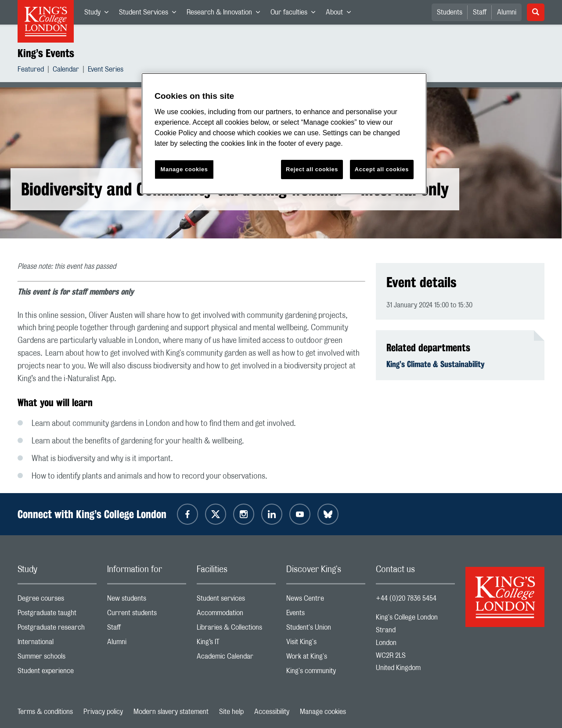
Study (99, 14)
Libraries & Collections (236, 629)
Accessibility (272, 712)
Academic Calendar (236, 658)
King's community (326, 673)
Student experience (57, 673)
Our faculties (295, 14)
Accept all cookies (382, 169)
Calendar (66, 70)
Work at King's (326, 658)
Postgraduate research (57, 629)
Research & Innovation (226, 14)
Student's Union (326, 629)
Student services (236, 600)
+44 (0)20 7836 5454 (406, 598)
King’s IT (236, 644)
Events (326, 615)
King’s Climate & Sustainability (436, 364)
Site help (231, 712)
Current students (147, 615)
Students (450, 12)
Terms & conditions (45, 712)
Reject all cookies (312, 169)
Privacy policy (103, 712)
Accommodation (236, 615)
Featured (31, 70)
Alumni (507, 12)
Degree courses (57, 600)
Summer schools (57, 658)
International (57, 644)
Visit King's (326, 644)
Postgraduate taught (57, 615)
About (341, 14)
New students (147, 600)
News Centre (326, 600)
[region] (284, 134)
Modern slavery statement (171, 712)
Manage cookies (323, 712)
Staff (480, 12)
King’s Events (46, 53)
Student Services (150, 14)
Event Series (106, 70)
